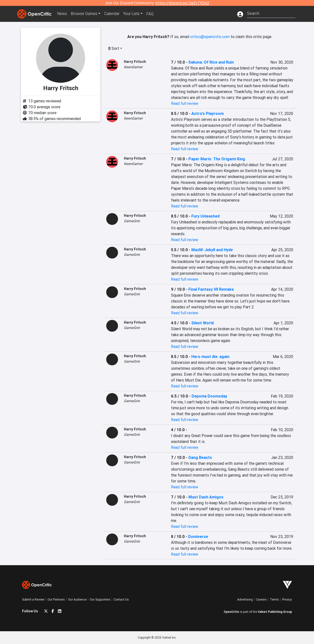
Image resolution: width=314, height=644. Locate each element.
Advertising (245, 599)
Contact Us (121, 599)
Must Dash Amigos (206, 497)
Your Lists (132, 14)
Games (84, 14)
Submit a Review (33, 599)
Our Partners (56, 599)
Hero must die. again (210, 356)
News (62, 14)
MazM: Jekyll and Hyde (212, 250)
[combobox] (271, 13)
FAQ (150, 14)
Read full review (185, 103)
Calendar (112, 14)
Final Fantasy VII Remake (211, 289)
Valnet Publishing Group (275, 612)
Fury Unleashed (205, 216)
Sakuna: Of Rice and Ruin (211, 62)
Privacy (287, 599)
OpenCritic (231, 612)
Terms (274, 599)
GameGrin (132, 221)
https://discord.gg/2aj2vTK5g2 (182, 3)
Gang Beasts (200, 457)
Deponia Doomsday (209, 396)
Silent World (203, 323)
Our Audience (77, 599)
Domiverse (198, 536)
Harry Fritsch (135, 62)
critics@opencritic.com (210, 37)
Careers (261, 599)
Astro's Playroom (208, 113)
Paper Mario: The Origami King (217, 159)
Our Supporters (100, 599)
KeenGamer (133, 67)
